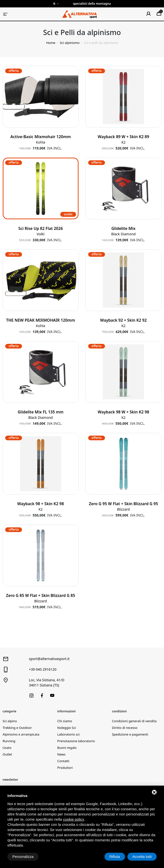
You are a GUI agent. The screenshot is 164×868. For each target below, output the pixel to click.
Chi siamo (65, 721)
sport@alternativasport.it (49, 659)
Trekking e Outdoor (17, 728)
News (61, 754)
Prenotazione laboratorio (76, 741)
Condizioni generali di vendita (134, 721)
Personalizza (23, 857)
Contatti (63, 761)
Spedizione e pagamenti (130, 734)
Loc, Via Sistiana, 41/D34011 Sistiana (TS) (47, 683)
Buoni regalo (67, 748)
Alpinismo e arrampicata (21, 734)
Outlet (7, 754)
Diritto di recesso (125, 728)
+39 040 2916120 (43, 669)
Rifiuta (115, 857)
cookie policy (74, 819)
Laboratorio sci (69, 734)
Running (9, 741)
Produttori (65, 768)
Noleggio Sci (67, 728)
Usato (7, 748)
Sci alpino (10, 721)
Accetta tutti (142, 857)
